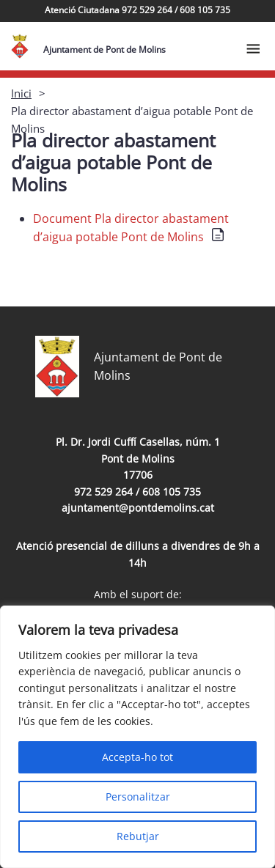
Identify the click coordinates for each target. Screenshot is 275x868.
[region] (137, 737)
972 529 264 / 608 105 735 (137, 492)
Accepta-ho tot (137, 757)
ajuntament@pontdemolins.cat (138, 508)
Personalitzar (138, 797)
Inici (21, 93)
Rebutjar (138, 836)
